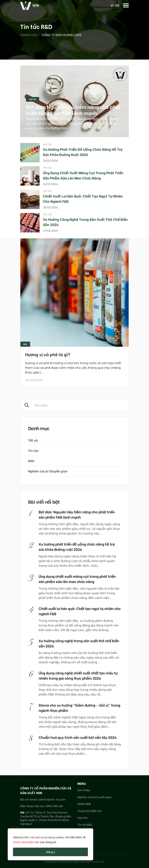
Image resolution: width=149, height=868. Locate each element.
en (117, 5)
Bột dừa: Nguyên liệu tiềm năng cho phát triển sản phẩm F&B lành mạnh (73, 110)
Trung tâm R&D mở (89, 811)
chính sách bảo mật (26, 842)
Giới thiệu (84, 790)
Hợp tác (83, 817)
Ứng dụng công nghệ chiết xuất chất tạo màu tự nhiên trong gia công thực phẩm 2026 (78, 675)
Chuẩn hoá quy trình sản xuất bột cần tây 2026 (78, 737)
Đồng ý (51, 852)
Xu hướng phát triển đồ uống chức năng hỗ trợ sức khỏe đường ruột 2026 (83, 152)
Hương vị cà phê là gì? (48, 354)
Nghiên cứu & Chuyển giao (48, 471)
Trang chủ (29, 35)
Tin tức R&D (85, 824)
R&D (31, 461)
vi (112, 5)
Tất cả (33, 440)
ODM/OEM (84, 804)
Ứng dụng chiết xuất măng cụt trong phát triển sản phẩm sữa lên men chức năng (83, 175)
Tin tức (33, 99)
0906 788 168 (54, 806)
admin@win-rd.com (52, 799)
